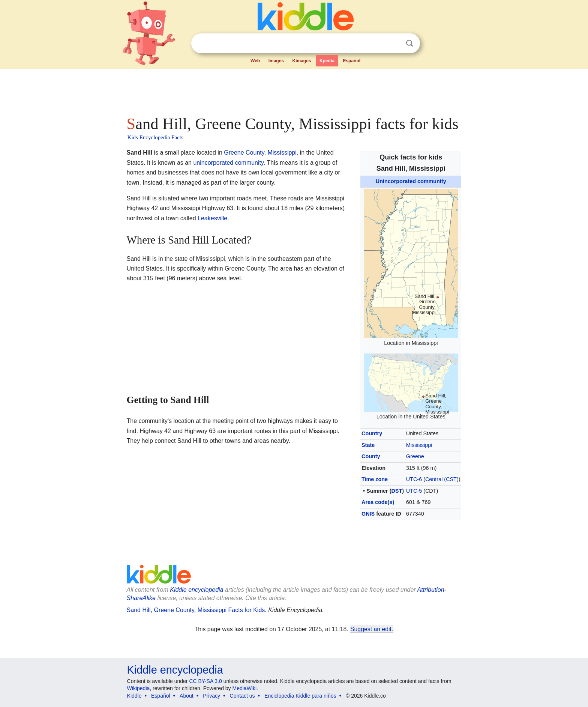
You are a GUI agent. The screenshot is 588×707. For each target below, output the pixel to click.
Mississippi (419, 445)
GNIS (368, 514)
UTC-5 (414, 491)
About (187, 696)
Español (352, 61)
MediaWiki (245, 688)
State (368, 445)
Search (409, 43)
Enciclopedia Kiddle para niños (300, 696)
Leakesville (212, 218)
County (371, 456)
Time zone (375, 479)
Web (255, 61)
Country (372, 433)
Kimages (301, 61)
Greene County (244, 153)
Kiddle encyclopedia (175, 670)
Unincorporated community (411, 181)
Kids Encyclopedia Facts (155, 137)
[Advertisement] (294, 90)
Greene (415, 456)
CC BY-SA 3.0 (205, 681)
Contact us (242, 696)
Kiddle (134, 696)
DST (397, 491)
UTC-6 (414, 479)
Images (276, 61)
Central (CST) (442, 479)
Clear (394, 44)
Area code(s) (378, 502)
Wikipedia (139, 688)
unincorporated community (228, 163)
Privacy (211, 696)
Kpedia (327, 61)
